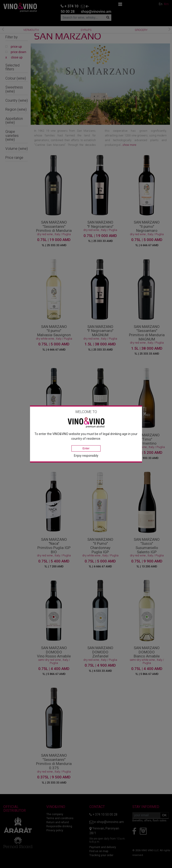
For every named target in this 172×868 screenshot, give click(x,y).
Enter (86, 448)
